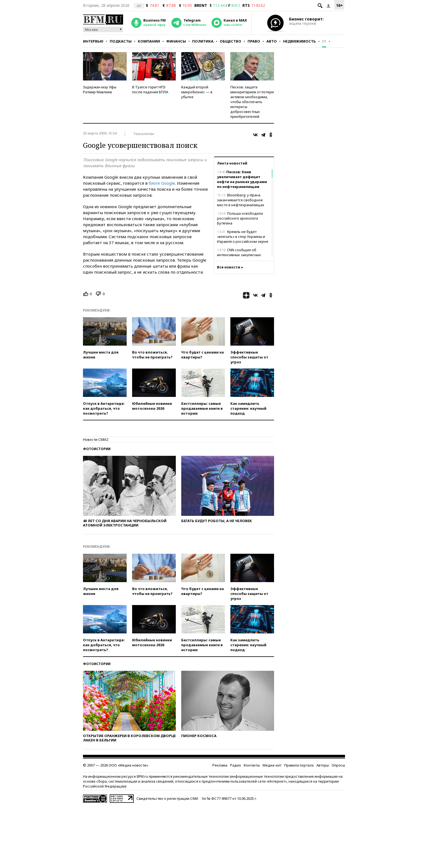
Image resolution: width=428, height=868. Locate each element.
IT (324, 41)
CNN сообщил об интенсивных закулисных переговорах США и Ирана (240, 255)
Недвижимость (299, 41)
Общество (231, 41)
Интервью (93, 41)
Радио (236, 765)
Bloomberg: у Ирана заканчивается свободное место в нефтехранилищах (241, 200)
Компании (149, 41)
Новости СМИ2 (96, 439)
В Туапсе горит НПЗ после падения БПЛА (150, 89)
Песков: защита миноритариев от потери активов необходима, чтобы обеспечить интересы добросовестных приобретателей (252, 102)
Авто (272, 41)
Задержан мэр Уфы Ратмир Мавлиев (100, 89)
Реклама (220, 765)
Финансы (176, 41)
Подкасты (121, 41)
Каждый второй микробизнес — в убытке (197, 92)
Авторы (323, 765)
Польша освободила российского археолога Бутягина (240, 218)
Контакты (252, 765)
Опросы (338, 765)
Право (254, 41)
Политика (203, 41)
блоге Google (162, 183)
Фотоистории (97, 449)
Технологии (144, 134)
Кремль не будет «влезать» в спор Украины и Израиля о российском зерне (243, 237)
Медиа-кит (272, 765)
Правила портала (299, 765)
